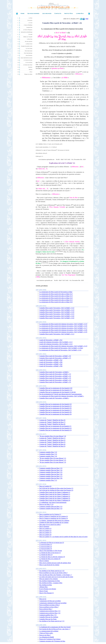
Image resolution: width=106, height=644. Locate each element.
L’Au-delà (30, 34)
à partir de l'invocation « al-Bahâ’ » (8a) (51, 360)
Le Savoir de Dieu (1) (46, 545)
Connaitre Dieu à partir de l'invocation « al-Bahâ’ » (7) (55, 358)
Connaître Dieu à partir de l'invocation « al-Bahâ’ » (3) (55, 378)
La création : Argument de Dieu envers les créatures (54, 520)
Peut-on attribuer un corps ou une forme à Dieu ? (53, 573)
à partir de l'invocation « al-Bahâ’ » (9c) (51, 340)
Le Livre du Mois (29, 62)
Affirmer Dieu (43, 587)
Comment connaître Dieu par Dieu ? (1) (51, 506)
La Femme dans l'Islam (28, 65)
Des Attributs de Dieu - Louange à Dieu (51, 583)
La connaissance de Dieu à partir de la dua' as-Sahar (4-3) (56, 296)
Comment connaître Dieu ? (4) (48, 456)
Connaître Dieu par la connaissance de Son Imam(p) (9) (55, 414)
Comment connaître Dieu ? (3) (48, 454)
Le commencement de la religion (49, 631)
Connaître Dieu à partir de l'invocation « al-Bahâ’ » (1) (55, 374)
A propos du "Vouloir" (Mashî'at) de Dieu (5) (52, 446)
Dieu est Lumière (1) (45, 529)
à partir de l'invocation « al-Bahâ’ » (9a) (51, 364)
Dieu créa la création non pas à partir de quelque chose (55, 563)
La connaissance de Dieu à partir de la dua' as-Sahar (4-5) (56, 300)
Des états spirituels (29, 41)
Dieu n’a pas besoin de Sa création (49, 565)
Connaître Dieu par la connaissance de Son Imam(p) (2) (55, 428)
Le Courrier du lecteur (28, 60)
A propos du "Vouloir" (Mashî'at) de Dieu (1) (52, 438)
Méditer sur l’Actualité (28, 37)
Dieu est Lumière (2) (45, 531)
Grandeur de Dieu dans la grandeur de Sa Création (54, 522)
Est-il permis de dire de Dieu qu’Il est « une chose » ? (55, 629)
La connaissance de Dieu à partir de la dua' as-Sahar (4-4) (56, 298)
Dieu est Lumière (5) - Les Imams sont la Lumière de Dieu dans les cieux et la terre (63, 537)
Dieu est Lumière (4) (45, 535)
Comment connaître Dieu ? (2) (48, 452)
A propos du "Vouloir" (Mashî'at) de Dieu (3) (52, 442)
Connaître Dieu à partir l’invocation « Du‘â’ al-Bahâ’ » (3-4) (57, 312)
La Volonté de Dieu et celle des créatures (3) (52, 557)
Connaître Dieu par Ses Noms (48, 619)
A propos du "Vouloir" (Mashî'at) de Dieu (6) (52, 420)
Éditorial (31, 69)
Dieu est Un (43, 599)
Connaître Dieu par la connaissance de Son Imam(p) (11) (56, 390)
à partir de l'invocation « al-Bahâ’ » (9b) (51, 366)
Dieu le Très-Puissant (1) (47, 593)
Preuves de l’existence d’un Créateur (50, 639)
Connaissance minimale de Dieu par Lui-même (53, 603)
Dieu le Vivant (44, 591)
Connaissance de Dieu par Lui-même (50, 601)
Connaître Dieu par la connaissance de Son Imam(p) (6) (55, 408)
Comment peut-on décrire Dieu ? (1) (50, 611)
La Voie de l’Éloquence (28, 30)
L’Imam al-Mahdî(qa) (28, 25)
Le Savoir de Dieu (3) (46, 549)
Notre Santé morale (29, 51)
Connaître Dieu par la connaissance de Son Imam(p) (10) (56, 388)
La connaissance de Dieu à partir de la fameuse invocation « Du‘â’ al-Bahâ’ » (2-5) (63, 324)
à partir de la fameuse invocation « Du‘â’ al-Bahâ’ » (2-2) (56, 344)
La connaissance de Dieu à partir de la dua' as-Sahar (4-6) (56, 302)
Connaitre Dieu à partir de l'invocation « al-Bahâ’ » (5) (55, 382)
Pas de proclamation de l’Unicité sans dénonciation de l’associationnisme (61, 394)
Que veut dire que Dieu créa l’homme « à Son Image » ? (56, 575)
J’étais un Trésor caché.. (46, 633)
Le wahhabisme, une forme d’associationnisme (53, 502)
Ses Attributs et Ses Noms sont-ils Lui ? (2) (52, 571)
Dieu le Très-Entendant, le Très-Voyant (51, 551)
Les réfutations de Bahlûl (47, 637)
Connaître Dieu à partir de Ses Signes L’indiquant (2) (55, 496)
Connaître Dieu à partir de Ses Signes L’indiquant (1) (55, 492)
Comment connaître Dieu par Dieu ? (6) (51, 474)
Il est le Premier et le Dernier (48, 589)
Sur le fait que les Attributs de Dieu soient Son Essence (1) (56, 488)
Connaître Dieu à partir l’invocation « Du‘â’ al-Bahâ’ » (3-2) (57, 308)
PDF (87, 19)
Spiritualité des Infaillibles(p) (27, 32)
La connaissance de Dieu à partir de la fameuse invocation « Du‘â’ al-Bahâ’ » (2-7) (63, 328)
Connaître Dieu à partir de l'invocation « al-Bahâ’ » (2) (55, 376)
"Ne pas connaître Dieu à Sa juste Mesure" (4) (53, 436)
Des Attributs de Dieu (46, 585)
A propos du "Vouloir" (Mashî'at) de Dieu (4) (52, 444)
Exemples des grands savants (27, 46)
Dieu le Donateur (44, 527)
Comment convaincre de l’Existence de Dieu (52, 641)
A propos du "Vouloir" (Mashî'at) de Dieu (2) (52, 440)
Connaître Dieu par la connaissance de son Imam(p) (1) (55, 426)
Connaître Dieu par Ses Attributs (49, 617)
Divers (31, 72)
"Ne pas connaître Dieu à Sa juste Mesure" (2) (53, 460)
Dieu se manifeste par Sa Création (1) (50, 514)
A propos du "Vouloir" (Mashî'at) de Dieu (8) (52, 424)
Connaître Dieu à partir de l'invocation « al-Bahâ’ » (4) (55, 380)
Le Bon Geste (30, 39)
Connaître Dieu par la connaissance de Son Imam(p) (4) (55, 404)
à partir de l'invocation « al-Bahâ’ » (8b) (51, 362)
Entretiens (30, 67)
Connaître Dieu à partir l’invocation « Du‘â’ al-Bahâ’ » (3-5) (57, 314)
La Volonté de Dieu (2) (46, 555)
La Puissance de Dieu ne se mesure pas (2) (52, 543)
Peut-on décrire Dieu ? (46, 609)
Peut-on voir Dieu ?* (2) (46, 504)
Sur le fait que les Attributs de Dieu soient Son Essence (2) (56, 490)
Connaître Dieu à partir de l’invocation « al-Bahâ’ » (54, 372)
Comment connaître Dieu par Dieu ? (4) (51, 470)
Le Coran (30, 23)
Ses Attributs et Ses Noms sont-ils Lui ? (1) (52, 621)
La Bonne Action (29, 44)
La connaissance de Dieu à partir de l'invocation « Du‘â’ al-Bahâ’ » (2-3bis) (61, 348)
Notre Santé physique (28, 53)
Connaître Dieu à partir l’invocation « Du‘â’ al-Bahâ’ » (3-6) (57, 316)
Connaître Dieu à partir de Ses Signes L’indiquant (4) (55, 500)
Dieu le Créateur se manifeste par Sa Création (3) (54, 518)
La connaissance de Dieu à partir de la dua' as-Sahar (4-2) (56, 294)
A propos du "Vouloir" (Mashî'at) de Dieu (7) (52, 422)
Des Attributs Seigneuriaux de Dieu (50, 581)
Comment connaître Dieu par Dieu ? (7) (51, 476)
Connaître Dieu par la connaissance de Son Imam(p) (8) (55, 412)
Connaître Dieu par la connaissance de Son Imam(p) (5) (55, 406)
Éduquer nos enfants (28, 74)
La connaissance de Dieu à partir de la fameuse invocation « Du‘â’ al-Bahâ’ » (62, 396)
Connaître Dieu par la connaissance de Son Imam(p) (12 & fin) (58, 392)
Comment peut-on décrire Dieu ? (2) (50, 613)
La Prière (30, 18)
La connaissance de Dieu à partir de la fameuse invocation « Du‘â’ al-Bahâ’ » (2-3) (63, 346)
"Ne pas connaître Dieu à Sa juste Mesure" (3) (53, 462)
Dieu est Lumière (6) (45, 486)
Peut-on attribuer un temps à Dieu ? (50, 605)
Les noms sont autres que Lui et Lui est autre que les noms (56, 577)
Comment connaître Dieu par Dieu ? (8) (51, 478)
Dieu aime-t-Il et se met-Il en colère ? (50, 525)
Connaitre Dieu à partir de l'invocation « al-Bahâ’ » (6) (55, 356)
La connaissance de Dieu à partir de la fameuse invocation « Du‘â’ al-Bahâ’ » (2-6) (63, 326)
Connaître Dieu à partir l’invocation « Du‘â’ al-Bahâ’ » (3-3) (57, 310)
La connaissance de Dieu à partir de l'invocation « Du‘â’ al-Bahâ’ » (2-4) (60, 350)
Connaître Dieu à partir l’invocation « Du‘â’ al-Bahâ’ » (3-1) (57, 334)
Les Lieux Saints (29, 48)
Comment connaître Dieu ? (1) (48, 480)
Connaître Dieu (29, 27)
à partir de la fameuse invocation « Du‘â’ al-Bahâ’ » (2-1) (56, 342)
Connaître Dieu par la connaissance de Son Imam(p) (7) (55, 410)
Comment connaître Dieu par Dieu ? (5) (51, 472)
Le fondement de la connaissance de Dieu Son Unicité (55, 627)
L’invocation (30, 20)
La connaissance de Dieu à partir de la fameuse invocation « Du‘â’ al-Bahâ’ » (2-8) (63, 330)
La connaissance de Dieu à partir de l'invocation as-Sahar (56, 292)
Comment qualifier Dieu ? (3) (48, 615)
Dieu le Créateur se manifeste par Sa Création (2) (54, 516)
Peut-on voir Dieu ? (45, 635)
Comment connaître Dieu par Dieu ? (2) (51, 508)
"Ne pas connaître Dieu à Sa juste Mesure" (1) (53, 458)
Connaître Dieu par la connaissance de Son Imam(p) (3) (55, 430)
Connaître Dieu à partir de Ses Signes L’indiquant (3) (55, 498)
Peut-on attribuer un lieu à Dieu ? (49, 607)
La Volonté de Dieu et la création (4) (50, 559)
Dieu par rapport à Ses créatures (49, 579)
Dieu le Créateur (44, 561)
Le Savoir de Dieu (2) (46, 547)
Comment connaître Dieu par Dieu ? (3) (51, 468)
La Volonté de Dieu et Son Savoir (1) (50, 553)
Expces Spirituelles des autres (27, 58)
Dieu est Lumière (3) (45, 533)
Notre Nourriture (29, 55)
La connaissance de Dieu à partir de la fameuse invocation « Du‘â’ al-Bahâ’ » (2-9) (63, 332)
